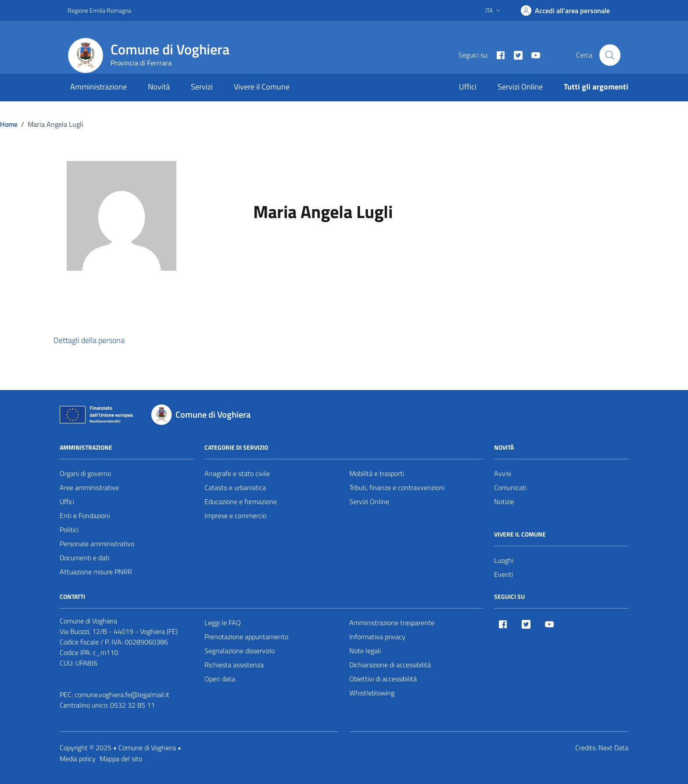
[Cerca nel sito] (610, 55)
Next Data (613, 748)
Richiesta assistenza (234, 665)
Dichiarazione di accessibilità (390, 665)
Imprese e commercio (235, 516)
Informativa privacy (377, 637)
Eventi (503, 574)
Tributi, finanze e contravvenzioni (397, 487)
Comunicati (510, 487)
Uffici (468, 87)
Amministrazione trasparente (392, 623)
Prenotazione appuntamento (246, 637)
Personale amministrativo (97, 544)
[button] (97, 341)
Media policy (78, 759)
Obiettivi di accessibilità (383, 679)
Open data (220, 679)
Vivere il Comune (262, 87)
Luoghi (504, 560)
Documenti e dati (84, 558)
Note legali (365, 651)
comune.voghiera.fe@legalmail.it (122, 695)
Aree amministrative (89, 487)
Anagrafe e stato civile (237, 473)
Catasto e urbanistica (235, 487)
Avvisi (503, 473)
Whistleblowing (372, 693)
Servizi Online (520, 87)
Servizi (202, 87)
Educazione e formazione (241, 501)
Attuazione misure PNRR (96, 572)
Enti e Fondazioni (85, 516)
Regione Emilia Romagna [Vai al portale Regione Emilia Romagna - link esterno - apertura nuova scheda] (99, 10)
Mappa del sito (121, 759)
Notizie (504, 501)
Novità (159, 87)
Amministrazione (99, 87)
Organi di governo (85, 473)
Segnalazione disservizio (240, 651)
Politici (69, 530)
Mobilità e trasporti (377, 473)
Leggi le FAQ (223, 623)
